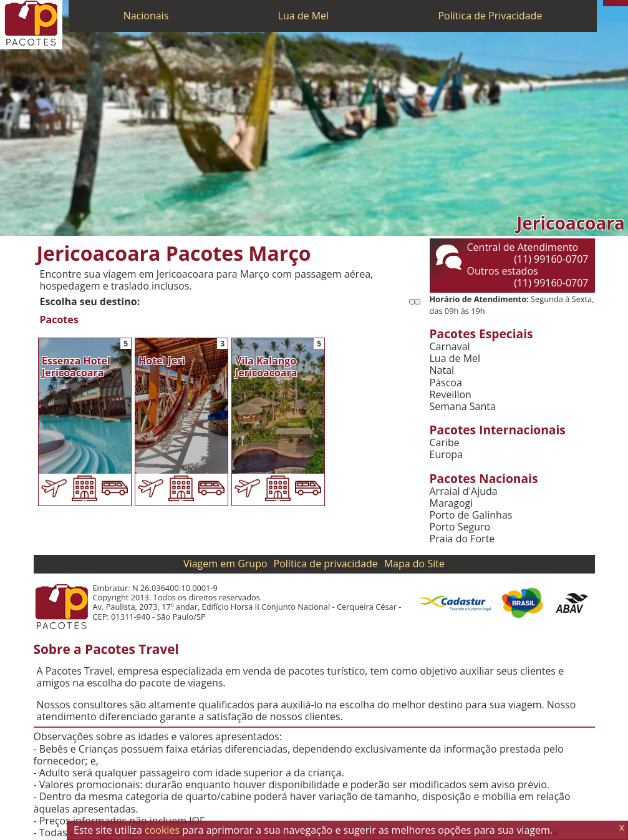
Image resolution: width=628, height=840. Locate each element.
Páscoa (446, 383)
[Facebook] (625, 3)
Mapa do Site (414, 564)
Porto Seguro (460, 527)
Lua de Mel (304, 16)
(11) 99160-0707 (551, 259)
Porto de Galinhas (471, 515)
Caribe (445, 443)
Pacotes (59, 320)
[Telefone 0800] (606, 3)
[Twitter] (619, 3)
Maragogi (452, 503)
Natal (442, 370)
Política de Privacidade (490, 16)
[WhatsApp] (612, 3)
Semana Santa (463, 407)
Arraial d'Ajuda (464, 491)
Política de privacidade (326, 564)
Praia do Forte (462, 539)
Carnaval (450, 347)
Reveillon (451, 395)
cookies (162, 830)
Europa (447, 455)
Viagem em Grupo (225, 564)
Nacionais (146, 16)
